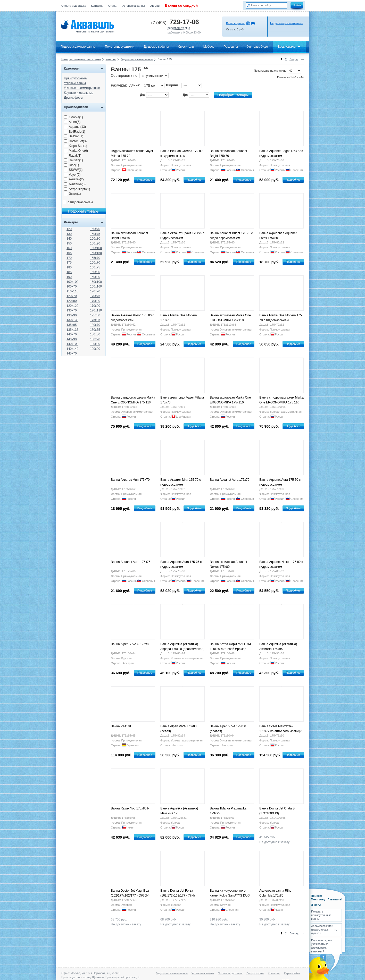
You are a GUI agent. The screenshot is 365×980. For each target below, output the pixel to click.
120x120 (72, 306)
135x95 (72, 325)
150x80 (95, 239)
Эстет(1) (72, 194)
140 (69, 239)
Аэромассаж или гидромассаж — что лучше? (324, 930)
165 (69, 253)
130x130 (72, 320)
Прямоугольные (75, 78)
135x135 (72, 330)
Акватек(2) (74, 179)
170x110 (96, 310)
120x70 (72, 296)
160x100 (96, 282)
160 (69, 248)
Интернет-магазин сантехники (81, 59)
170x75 (95, 296)
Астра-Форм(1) (77, 189)
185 (69, 272)
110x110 (72, 291)
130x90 (72, 315)
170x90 (95, 306)
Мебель (209, 47)
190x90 (95, 349)
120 (69, 229)
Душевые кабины (156, 47)
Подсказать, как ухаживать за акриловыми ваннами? (322, 946)
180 (69, 267)
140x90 (72, 339)
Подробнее (145, 180)
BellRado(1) (74, 132)
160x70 (95, 263)
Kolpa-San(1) (76, 146)
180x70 (95, 325)
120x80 (72, 301)
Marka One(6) (76, 151)
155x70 (95, 258)
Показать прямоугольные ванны (321, 915)
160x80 (95, 272)
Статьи (113, 6)
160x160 (96, 286)
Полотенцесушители (120, 47)
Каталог (111, 59)
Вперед (294, 59)
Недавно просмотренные (287, 23)
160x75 (95, 267)
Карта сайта (292, 973)
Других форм (73, 98)
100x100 (72, 282)
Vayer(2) (72, 175)
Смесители (186, 47)
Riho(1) (71, 165)
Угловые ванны (75, 83)
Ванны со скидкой (181, 5)
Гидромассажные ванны (78, 47)
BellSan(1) (74, 136)
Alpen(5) (72, 122)
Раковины (231, 47)
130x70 (72, 310)
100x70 (72, 286)
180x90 (95, 339)
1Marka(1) (73, 117)
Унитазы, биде (258, 47)
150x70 (95, 229)
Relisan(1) (73, 160)
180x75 (95, 330)
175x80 (95, 315)
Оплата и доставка (74, 6)
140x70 (72, 334)
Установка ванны (134, 6)
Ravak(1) (73, 156)
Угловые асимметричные (82, 88)
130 (69, 234)
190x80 (95, 344)
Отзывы (155, 6)
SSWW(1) (73, 170)
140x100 (72, 344)
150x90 (95, 243)
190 (69, 277)
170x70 (95, 291)
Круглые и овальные (79, 93)
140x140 (72, 349)
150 (69, 243)
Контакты (97, 6)
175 (69, 263)
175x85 (95, 320)
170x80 (95, 301)
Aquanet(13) (75, 127)
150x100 (96, 248)
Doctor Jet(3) (75, 141)
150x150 (96, 253)
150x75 (95, 234)
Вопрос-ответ (255, 973)
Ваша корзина (235, 23)
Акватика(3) (75, 184)
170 (69, 258)
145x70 (72, 353)
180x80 (95, 334)
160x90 (95, 277)
